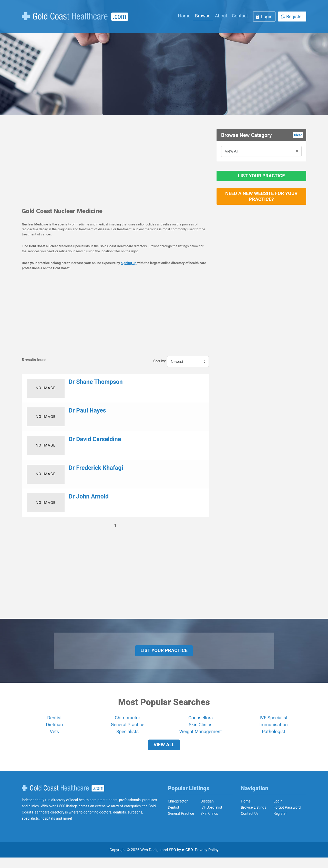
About (221, 16)
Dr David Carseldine (95, 439)
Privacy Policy (207, 860)
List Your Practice (262, 179)
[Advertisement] (115, 165)
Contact (240, 16)
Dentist (54, 723)
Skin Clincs (209, 824)
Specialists (127, 737)
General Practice (127, 730)
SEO (172, 860)
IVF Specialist (274, 723)
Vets (55, 737)
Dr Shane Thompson (96, 382)
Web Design (151, 860)
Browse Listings (254, 818)
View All (164, 753)
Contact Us (250, 824)
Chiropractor (127, 723)
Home (184, 16)
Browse (203, 16)
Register (295, 17)
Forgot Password (287, 818)
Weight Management (200, 737)
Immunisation (273, 730)
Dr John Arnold (89, 497)
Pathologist (274, 737)
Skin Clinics (200, 730)
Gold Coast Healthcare (63, 799)
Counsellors (201, 723)
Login (267, 17)
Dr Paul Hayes (87, 411)
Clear (298, 135)
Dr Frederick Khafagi (96, 468)
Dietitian (55, 730)
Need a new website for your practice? (262, 205)
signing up (129, 263)
